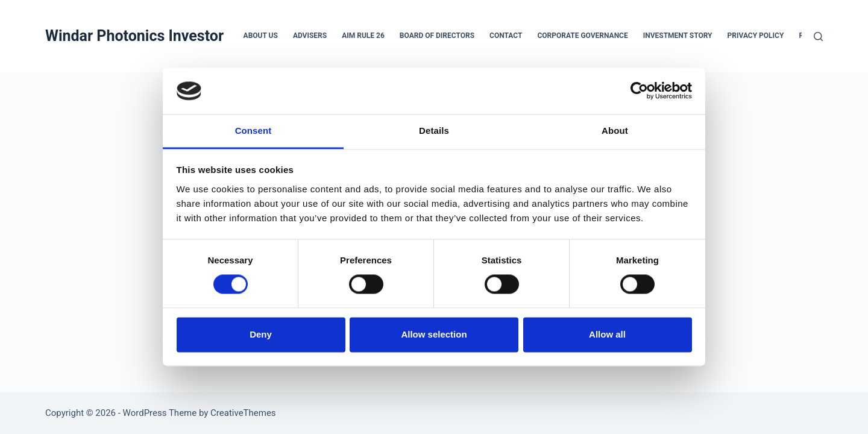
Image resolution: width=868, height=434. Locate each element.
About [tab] (615, 131)
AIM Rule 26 (363, 36)
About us (261, 36)
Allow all (607, 334)
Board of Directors (437, 36)
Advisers (310, 36)
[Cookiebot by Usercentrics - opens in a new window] (639, 91)
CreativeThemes (243, 413)
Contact (506, 36)
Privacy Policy (756, 36)
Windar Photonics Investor (134, 36)
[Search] (818, 36)
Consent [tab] (253, 131)
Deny (261, 334)
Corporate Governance (582, 36)
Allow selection (434, 334)
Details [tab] (434, 131)
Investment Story (678, 36)
